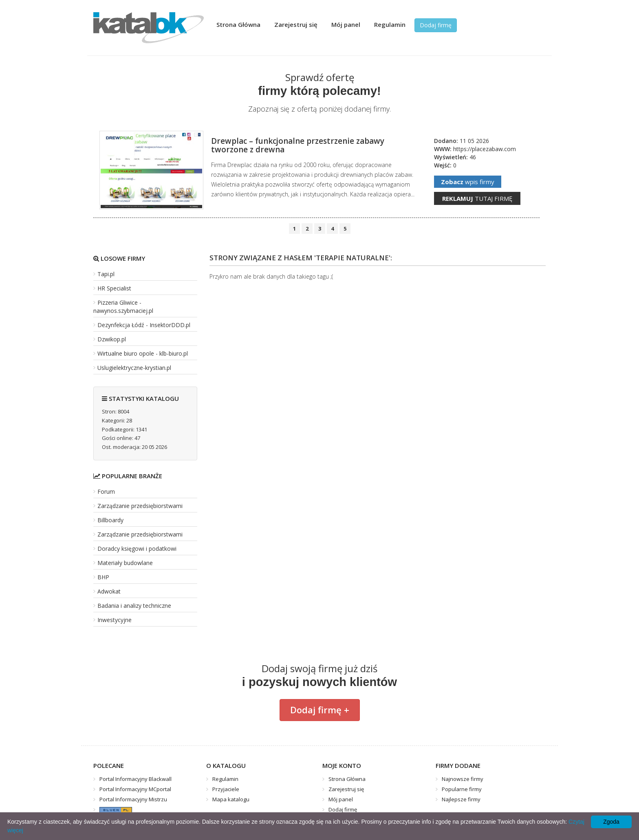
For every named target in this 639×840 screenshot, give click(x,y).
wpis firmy (468, 182)
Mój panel (346, 24)
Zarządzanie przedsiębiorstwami (140, 506)
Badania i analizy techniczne (134, 606)
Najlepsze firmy (461, 799)
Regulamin (390, 24)
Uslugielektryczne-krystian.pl (134, 368)
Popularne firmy (462, 789)
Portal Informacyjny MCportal (135, 789)
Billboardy (110, 520)
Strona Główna (238, 24)
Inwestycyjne (115, 620)
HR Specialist (114, 288)
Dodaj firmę (436, 25)
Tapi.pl (106, 274)
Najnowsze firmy (463, 779)
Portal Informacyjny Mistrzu (133, 799)
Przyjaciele (226, 789)
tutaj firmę (477, 198)
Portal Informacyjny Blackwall (136, 779)
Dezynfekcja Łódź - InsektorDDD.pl (144, 325)
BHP (103, 577)
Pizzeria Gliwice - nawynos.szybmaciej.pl (123, 307)
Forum (106, 491)
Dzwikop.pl (112, 339)
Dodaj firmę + (320, 710)
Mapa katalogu (231, 799)
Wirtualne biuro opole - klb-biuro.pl (143, 353)
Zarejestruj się (296, 24)
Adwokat (109, 591)
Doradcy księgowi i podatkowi (137, 549)
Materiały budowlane (125, 563)
